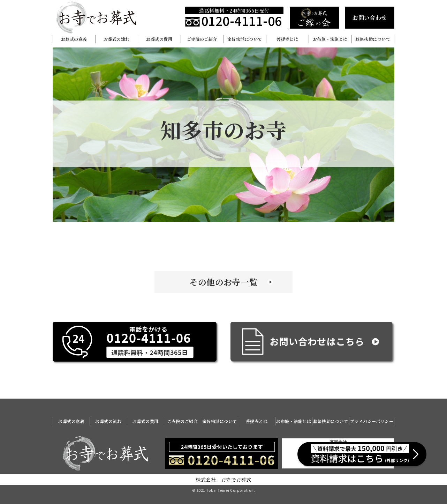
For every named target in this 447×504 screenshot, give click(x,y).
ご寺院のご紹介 (202, 39)
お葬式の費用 (159, 39)
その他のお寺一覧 (223, 282)
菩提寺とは (287, 39)
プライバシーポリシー (372, 421)
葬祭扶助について (373, 39)
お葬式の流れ (117, 39)
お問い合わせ (370, 18)
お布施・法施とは (330, 39)
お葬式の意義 (74, 39)
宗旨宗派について (245, 39)
